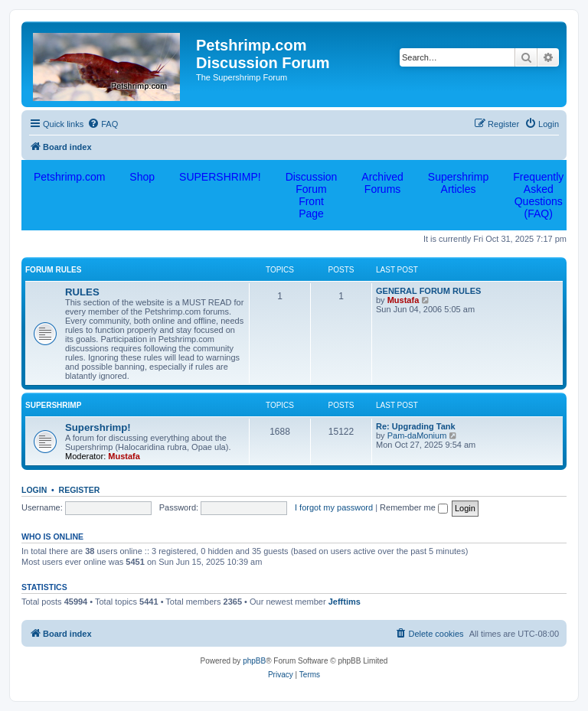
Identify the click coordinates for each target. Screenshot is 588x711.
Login (34, 490)
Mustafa (403, 300)
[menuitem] (103, 124)
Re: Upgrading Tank (416, 426)
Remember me (414, 507)
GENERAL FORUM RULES (428, 291)
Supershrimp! (98, 427)
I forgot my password (334, 507)
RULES (82, 292)
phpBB (254, 661)
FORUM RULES (53, 270)
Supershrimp (53, 405)
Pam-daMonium (417, 435)
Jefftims (345, 602)
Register (80, 490)
